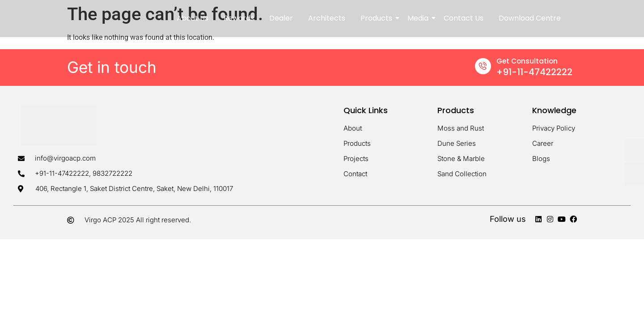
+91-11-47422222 (534, 72)
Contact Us (464, 18)
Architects (327, 18)
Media (419, 18)
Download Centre (530, 18)
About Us (193, 18)
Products (378, 18)
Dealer (281, 18)
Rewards (239, 18)
